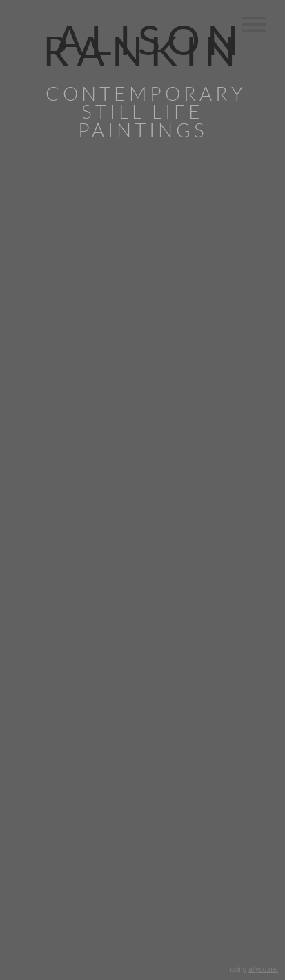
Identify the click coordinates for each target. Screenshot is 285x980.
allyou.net (263, 969)
